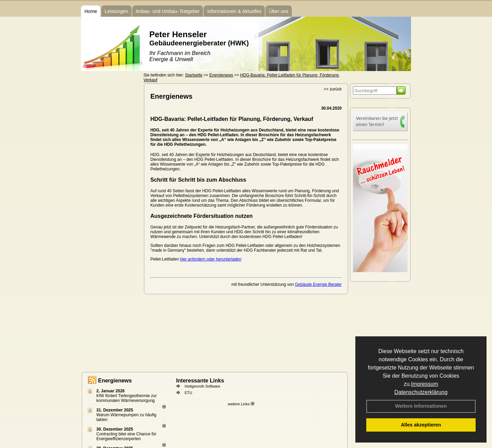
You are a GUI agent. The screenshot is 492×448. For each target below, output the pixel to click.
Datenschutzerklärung (421, 392)
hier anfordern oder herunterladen (211, 259)
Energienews (115, 381)
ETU (188, 393)
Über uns (279, 11)
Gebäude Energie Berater (318, 284)
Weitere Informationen (421, 406)
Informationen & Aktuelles (234, 11)
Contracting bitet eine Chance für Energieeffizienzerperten (126, 436)
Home (91, 11)
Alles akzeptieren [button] (421, 425)
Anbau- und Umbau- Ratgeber (168, 11)
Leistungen (116, 11)
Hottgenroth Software (202, 386)
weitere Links (241, 404)
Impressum (425, 384)
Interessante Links (200, 381)
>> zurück (333, 89)
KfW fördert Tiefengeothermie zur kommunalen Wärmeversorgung (127, 398)
